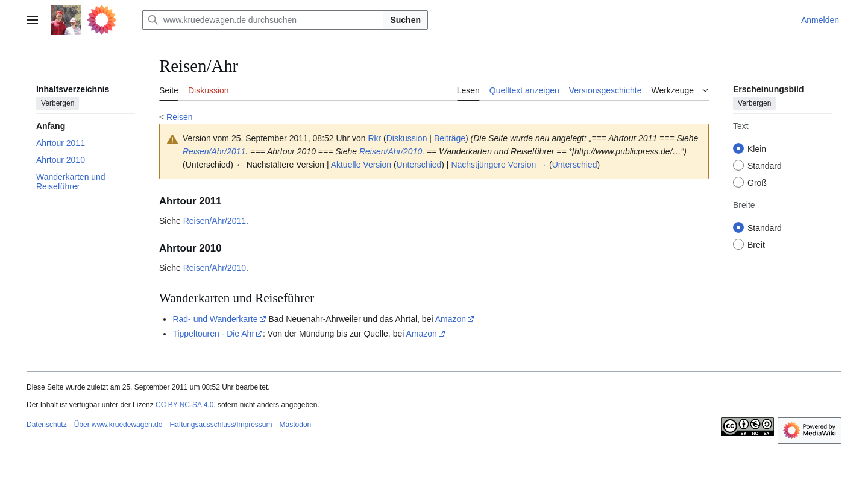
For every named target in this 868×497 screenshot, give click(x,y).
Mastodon (296, 425)
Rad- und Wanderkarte (215, 319)
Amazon (451, 319)
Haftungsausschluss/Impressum (221, 425)
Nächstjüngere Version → (499, 165)
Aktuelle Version (361, 165)
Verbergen (58, 103)
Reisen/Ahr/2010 (391, 151)
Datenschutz (47, 425)
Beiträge (450, 138)
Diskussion (407, 138)
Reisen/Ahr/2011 (214, 151)
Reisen (180, 117)
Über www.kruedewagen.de (118, 425)
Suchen (405, 20)
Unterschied (419, 165)
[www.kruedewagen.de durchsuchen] (263, 20)
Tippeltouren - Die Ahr (213, 334)
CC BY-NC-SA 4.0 (184, 405)
